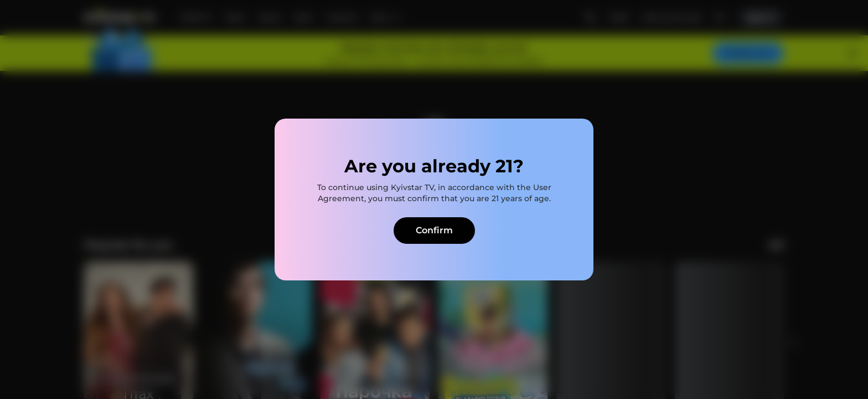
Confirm (434, 230)
